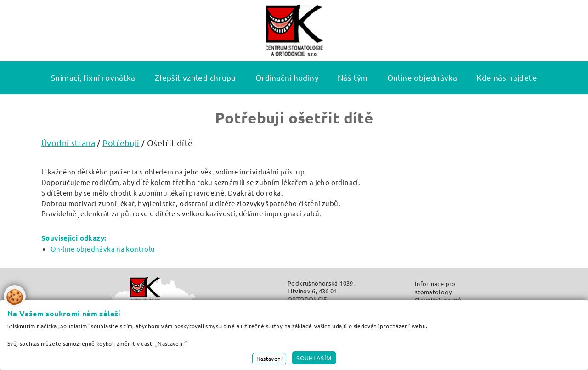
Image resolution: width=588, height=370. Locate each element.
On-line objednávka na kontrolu (103, 249)
